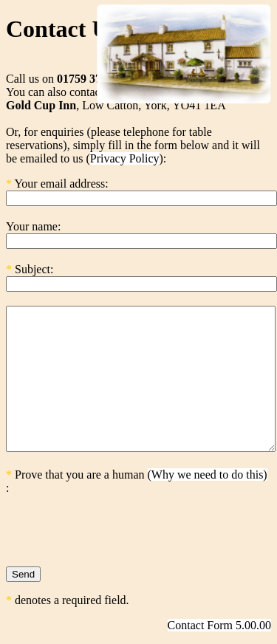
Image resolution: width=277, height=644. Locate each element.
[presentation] (118, 524)
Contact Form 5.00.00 (219, 625)
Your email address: (61, 184)
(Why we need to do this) (208, 475)
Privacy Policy (125, 158)
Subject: (34, 269)
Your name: (33, 226)
